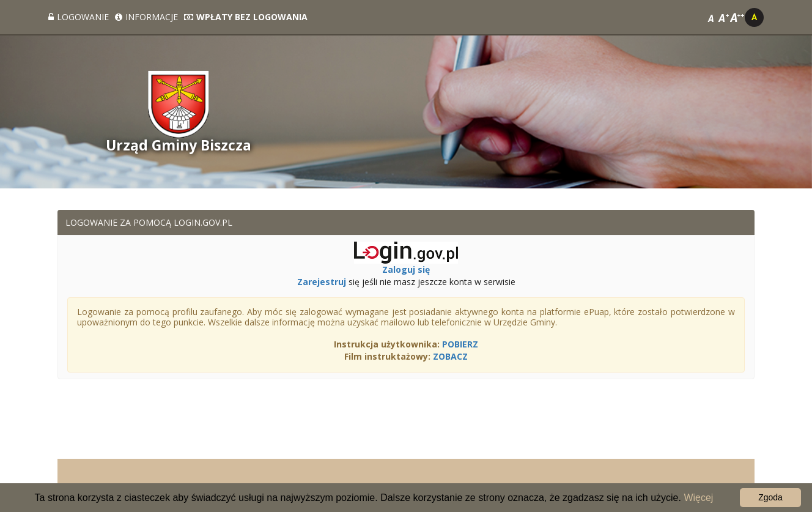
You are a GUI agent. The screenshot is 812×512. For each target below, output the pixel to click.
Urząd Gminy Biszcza (179, 145)
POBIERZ (460, 344)
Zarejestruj (322, 282)
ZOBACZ (450, 356)
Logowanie (79, 17)
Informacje (146, 17)
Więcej (698, 498)
